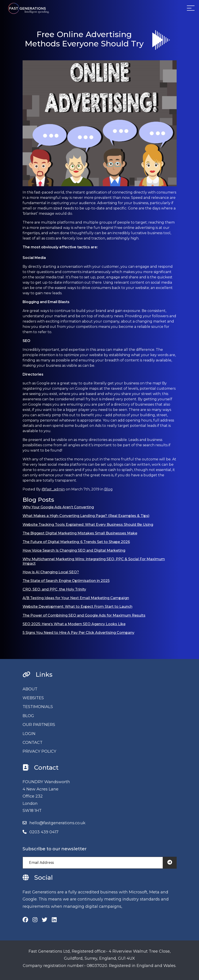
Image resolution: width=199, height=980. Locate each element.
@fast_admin (53, 489)
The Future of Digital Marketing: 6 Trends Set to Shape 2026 (76, 542)
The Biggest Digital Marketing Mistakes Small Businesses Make (80, 533)
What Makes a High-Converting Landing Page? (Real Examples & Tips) (86, 516)
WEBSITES (33, 698)
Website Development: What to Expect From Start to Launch (77, 607)
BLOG (28, 716)
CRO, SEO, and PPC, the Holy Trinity (54, 589)
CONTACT (33, 743)
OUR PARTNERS (39, 725)
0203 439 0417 (44, 832)
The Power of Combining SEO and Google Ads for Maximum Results (84, 615)
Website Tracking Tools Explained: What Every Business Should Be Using (88, 525)
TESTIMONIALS (38, 707)
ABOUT (30, 689)
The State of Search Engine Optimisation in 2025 (66, 581)
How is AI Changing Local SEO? (51, 572)
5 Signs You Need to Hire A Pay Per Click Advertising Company (78, 633)
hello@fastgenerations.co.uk (57, 823)
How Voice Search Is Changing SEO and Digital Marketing (74, 550)
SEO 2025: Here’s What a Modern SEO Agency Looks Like (74, 624)
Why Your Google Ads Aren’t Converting (58, 507)
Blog (108, 489)
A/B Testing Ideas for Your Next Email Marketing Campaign (76, 598)
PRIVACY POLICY (39, 751)
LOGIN (29, 734)
